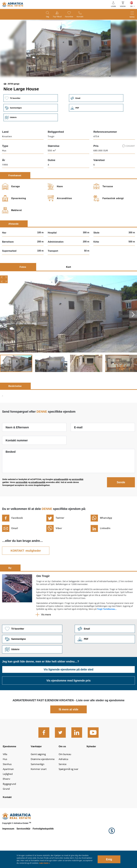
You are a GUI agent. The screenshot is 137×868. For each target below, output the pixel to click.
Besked (11, 471)
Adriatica (64, 780)
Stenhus (8, 785)
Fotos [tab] (23, 286)
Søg (45, 17)
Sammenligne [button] (31, 127)
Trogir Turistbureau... (107, 628)
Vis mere (46, 634)
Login (113, 6)
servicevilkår (78, 499)
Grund (6, 811)
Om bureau (65, 775)
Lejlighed (8, 796)
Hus (5, 780)
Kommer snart (39, 791)
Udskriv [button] (31, 137)
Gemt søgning (39, 775)
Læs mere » (44, 863)
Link (98, 127)
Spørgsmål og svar (70, 791)
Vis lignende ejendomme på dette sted (68, 689)
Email (98, 117)
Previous (4, 334)
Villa (5, 775)
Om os (63, 766)
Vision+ (123, 6)
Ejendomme (10, 766)
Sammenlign (38, 785)
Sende (121, 501)
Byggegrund (10, 806)
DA (131, 6)
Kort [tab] (68, 286)
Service (63, 785)
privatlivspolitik (61, 499)
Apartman (9, 791)
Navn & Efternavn (17, 447)
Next (133, 334)
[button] (49, 86)
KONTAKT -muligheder (26, 570)
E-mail (78, 447)
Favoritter (70, 17)
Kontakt (82, 17)
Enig (109, 859)
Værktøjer (37, 766)
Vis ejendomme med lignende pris (68, 700)
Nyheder (92, 766)
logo (13, 4)
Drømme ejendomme (43, 780)
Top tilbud (56, 17)
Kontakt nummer (17, 460)
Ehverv (7, 801)
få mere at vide (68, 729)
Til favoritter (31, 117)
